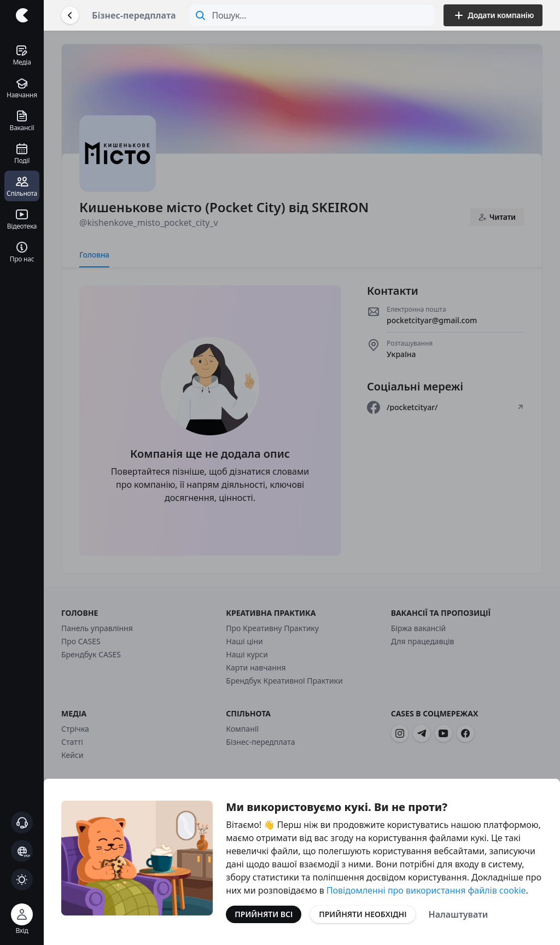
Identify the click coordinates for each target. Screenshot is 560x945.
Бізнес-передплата (134, 15)
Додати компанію (493, 15)
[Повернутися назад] (70, 15)
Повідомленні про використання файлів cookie (426, 890)
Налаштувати (459, 914)
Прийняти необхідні (363, 914)
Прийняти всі (264, 914)
